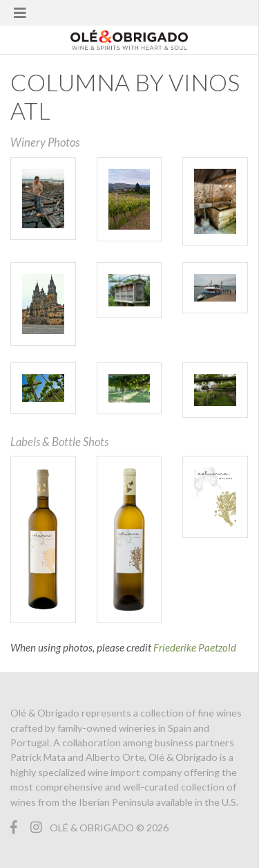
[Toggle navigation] (20, 13)
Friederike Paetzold (195, 647)
